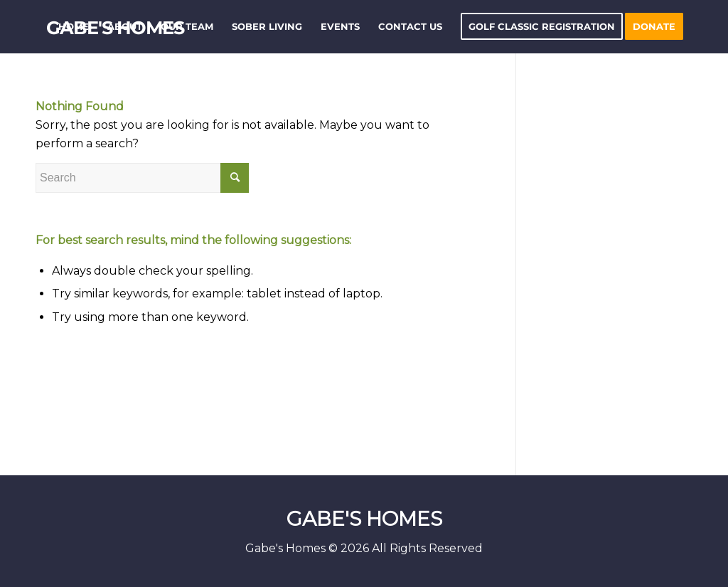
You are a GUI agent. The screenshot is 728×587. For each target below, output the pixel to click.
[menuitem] (74, 27)
